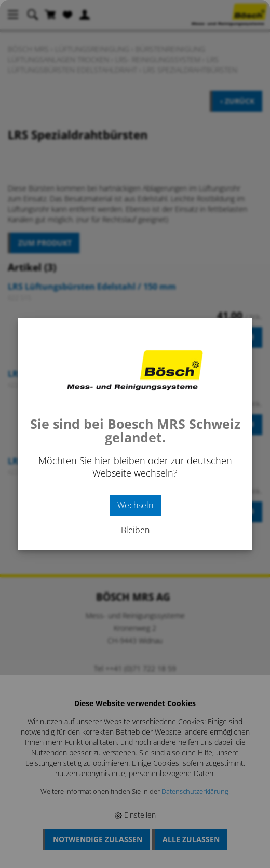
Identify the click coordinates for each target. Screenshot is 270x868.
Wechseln (135, 505)
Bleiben (135, 530)
